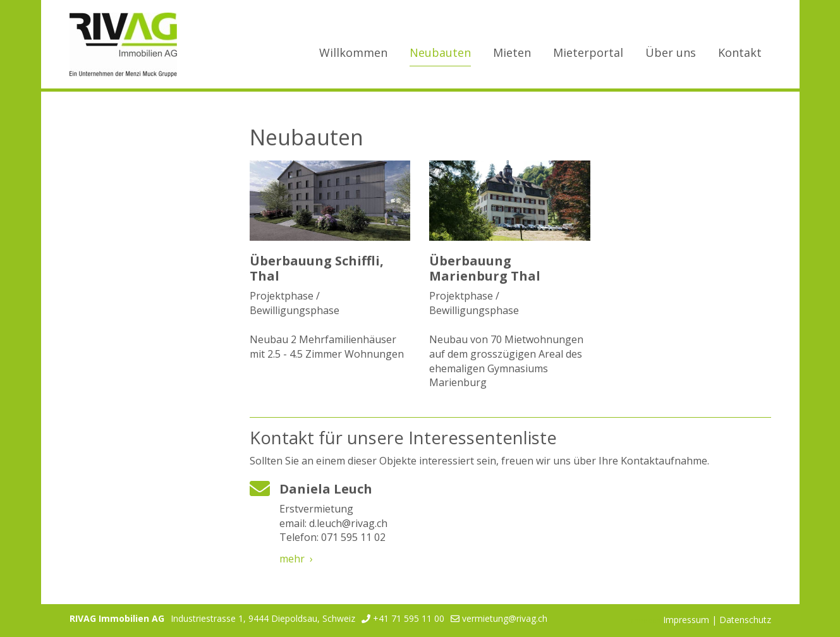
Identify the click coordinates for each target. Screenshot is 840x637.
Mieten (512, 52)
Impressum (686, 620)
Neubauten (440, 52)
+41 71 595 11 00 (409, 618)
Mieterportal (588, 52)
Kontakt (740, 52)
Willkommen (353, 52)
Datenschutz (745, 620)
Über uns (671, 52)
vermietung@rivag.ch (505, 618)
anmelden (646, 621)
